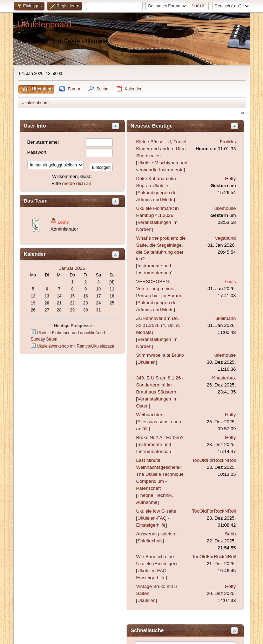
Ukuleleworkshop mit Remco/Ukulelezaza (75, 346)
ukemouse (225, 208)
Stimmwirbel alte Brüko (160, 355)
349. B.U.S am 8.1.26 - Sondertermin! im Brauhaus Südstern (160, 385)
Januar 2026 (72, 268)
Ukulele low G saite (156, 511)
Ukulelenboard (45, 24)
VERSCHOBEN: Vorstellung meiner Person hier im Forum (159, 289)
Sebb (230, 534)
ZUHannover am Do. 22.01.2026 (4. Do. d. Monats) (158, 325)
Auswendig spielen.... (158, 534)
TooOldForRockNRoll (214, 460)
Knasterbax (224, 378)
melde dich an (77, 183)
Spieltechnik (150, 541)
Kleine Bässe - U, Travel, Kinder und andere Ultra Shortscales (162, 149)
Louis (63, 222)
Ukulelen (147, 362)
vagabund (226, 238)
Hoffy (231, 179)
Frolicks (228, 142)
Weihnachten (150, 415)
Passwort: (38, 152)
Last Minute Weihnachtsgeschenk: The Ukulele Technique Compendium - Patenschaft (160, 474)
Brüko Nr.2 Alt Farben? (160, 437)
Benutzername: (43, 142)
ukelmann (226, 318)
